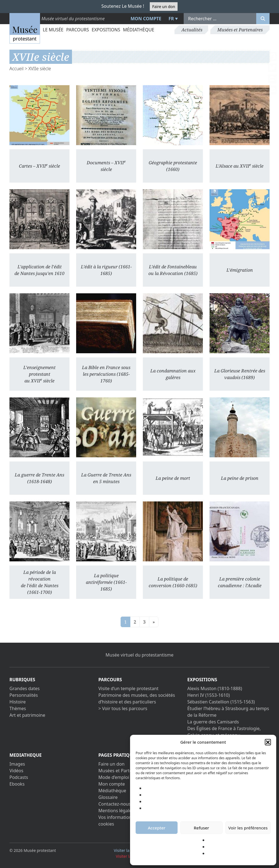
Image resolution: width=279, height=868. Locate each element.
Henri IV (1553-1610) (209, 695)
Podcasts (19, 777)
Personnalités (24, 695)
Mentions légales (116, 811)
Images (17, 764)
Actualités (192, 30)
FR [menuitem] (171, 19)
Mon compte (146, 19)
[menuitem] (173, 19)
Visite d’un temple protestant (128, 688)
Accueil (17, 69)
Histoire (18, 702)
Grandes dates (25, 688)
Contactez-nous (115, 804)
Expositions (106, 30)
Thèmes (18, 708)
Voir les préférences (248, 828)
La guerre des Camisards (213, 722)
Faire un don (164, 7)
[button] (268, 742)
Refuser (201, 828)
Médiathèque (138, 30)
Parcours (78, 30)
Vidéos (16, 771)
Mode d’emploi (114, 777)
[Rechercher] (263, 19)
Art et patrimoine (27, 715)
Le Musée (53, 30)
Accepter (157, 828)
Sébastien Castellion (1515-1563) (221, 702)
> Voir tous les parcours (123, 708)
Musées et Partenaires (240, 30)
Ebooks (17, 784)
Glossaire (108, 797)
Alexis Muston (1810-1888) (215, 688)
